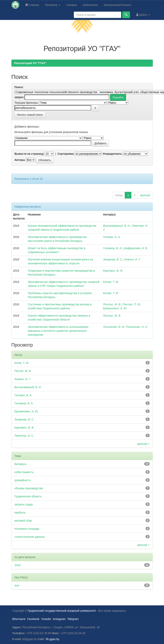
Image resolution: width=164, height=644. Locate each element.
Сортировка (66, 154)
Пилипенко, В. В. (114, 327)
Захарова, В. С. (113, 259)
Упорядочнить (112, 154)
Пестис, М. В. (112, 304)
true (17, 585)
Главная (32, 5)
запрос (19, 97)
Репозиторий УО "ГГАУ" (30, 63)
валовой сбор (23, 521)
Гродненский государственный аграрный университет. (62, 611)
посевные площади (27, 529)
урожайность (23, 480)
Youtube (46, 619)
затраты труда (24, 504)
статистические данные (30, 537)
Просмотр (53, 5)
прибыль (20, 513)
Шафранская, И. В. (136, 248)
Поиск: (19, 87)
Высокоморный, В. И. (117, 226)
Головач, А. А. (112, 237)
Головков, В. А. (113, 248)
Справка (72, 5)
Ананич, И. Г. (132, 259)
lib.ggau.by (53, 639)
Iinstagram (59, 619)
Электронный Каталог (118, 5)
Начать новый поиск (30, 115)
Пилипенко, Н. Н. (137, 327)
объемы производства (29, 488)
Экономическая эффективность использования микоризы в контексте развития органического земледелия (58, 331)
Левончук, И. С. (24, 436)
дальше (145, 195)
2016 (18, 565)
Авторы (20, 160)
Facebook (33, 619)
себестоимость (24, 472)
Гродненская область (28, 496)
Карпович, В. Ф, (113, 271)
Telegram (73, 619)
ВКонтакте (19, 619)
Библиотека (90, 5)
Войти (143, 15)
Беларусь (21, 464)
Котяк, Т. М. (111, 282)
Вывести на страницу (29, 154)
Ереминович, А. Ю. (115, 308)
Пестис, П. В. (131, 304)
